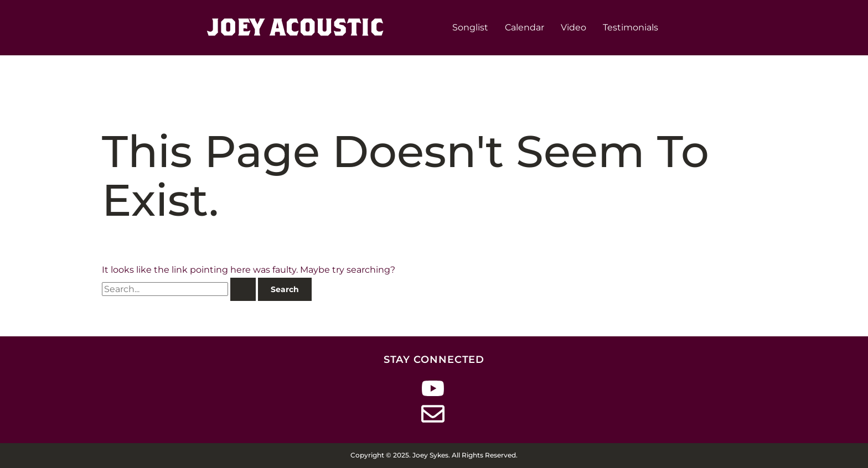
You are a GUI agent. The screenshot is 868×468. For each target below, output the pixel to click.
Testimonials (631, 27)
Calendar (525, 27)
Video (573, 27)
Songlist (470, 27)
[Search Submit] (243, 289)
